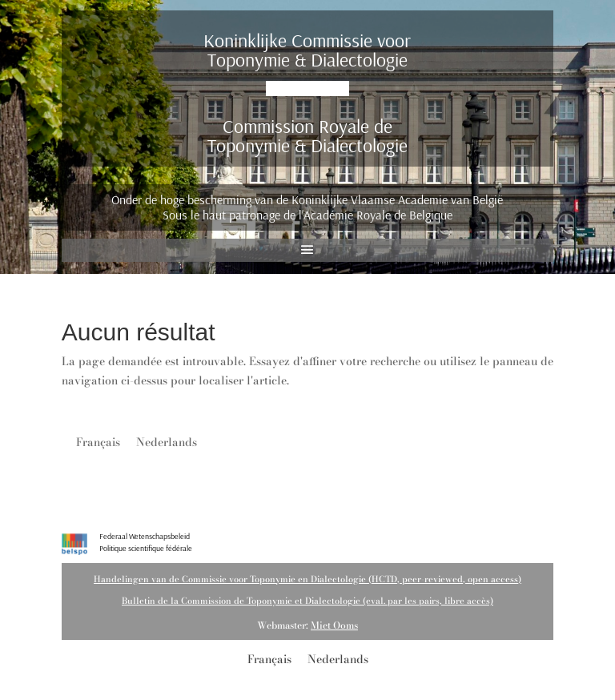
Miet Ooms (334, 625)
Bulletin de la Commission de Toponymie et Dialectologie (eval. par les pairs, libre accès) (307, 601)
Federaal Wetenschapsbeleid (145, 536)
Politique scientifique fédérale (146, 548)
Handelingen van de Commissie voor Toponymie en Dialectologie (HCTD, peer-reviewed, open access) (307, 579)
